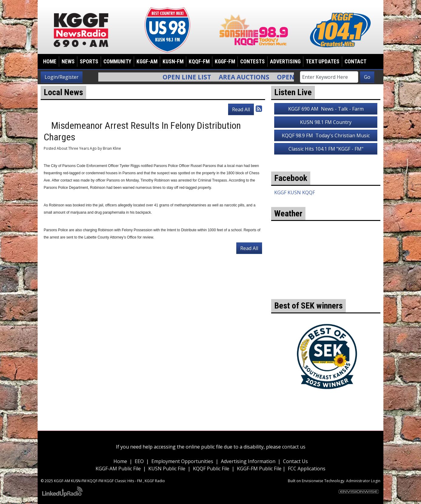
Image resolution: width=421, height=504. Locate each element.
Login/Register (62, 77)
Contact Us (295, 461)
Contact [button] (355, 62)
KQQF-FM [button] (199, 62)
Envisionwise (313, 481)
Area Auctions (248, 77)
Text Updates (323, 62)
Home (50, 62)
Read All (241, 109)
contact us (294, 447)
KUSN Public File (167, 469)
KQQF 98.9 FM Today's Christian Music (326, 135)
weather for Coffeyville (326, 290)
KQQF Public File (211, 469)
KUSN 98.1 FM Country (326, 122)
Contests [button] (253, 62)
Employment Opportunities (182, 461)
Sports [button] (89, 62)
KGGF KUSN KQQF (295, 192)
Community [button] (117, 62)
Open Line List (191, 77)
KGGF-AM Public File (118, 469)
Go (367, 77)
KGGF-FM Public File (260, 469)
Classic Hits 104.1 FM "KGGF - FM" (326, 149)
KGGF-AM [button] (147, 62)
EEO (139, 461)
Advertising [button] (285, 62)
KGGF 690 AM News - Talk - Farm (326, 109)
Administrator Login (363, 481)
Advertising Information (248, 461)
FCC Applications (307, 469)
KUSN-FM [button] (173, 62)
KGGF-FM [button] (225, 62)
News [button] (68, 62)
